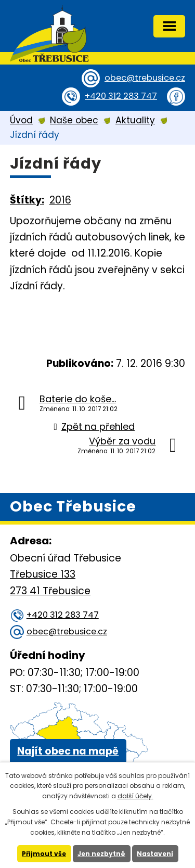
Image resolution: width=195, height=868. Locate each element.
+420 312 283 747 (121, 96)
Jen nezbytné (101, 854)
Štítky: (27, 200)
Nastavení (155, 854)
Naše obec (74, 120)
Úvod (21, 120)
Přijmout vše (44, 854)
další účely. (135, 796)
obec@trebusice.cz (145, 78)
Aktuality (135, 120)
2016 (60, 200)
